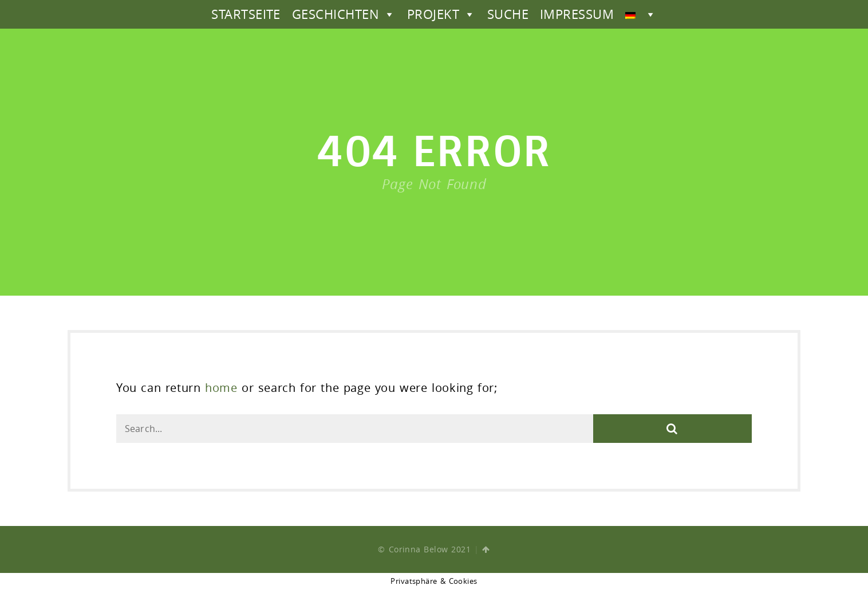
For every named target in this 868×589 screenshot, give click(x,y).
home (221, 388)
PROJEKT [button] (441, 14)
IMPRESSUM (577, 14)
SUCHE (508, 14)
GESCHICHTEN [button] (344, 14)
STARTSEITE (246, 14)
